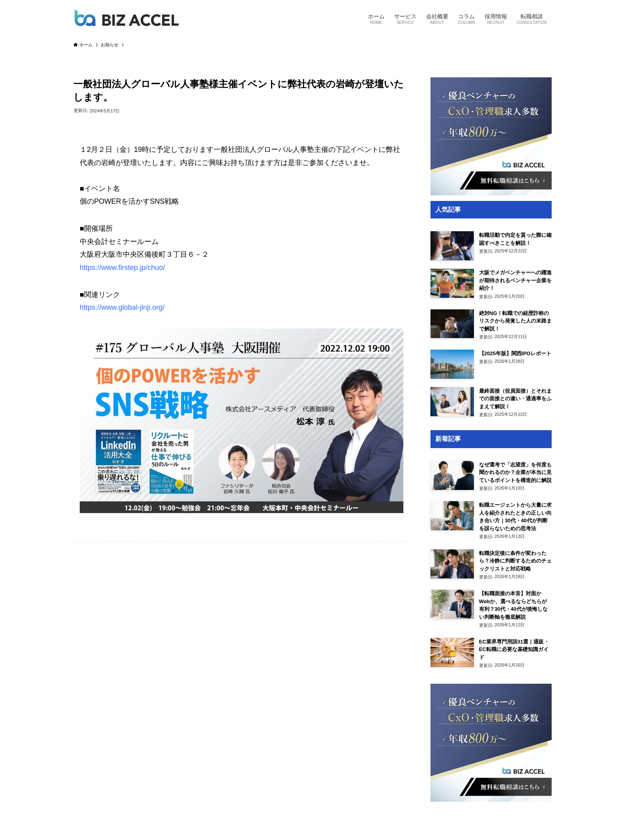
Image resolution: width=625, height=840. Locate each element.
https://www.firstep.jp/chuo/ (122, 268)
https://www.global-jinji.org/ (122, 307)
